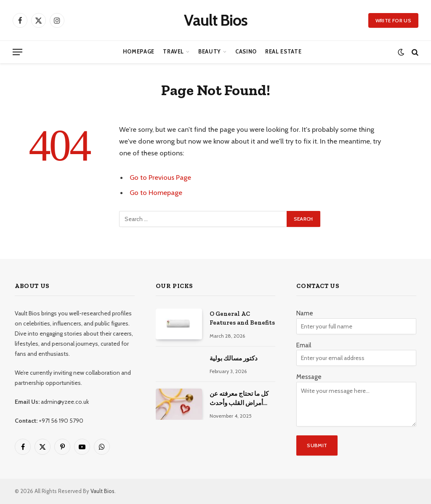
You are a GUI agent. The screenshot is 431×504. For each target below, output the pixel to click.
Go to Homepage (156, 192)
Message (309, 377)
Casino (246, 52)
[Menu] (17, 52)
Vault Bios (102, 491)
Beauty (210, 52)
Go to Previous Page (160, 177)
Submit (317, 445)
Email (304, 345)
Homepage (139, 52)
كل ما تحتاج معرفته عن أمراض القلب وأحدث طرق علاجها (239, 399)
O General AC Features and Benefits (242, 318)
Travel (173, 52)
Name (305, 313)
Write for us (393, 20)
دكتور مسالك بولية (234, 358)
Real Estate (283, 52)
